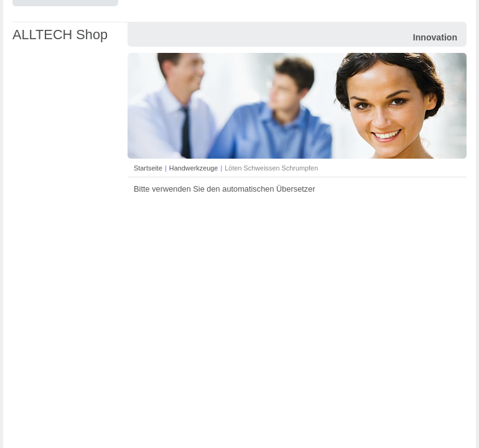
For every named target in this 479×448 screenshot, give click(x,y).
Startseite (148, 168)
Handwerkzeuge (194, 168)
